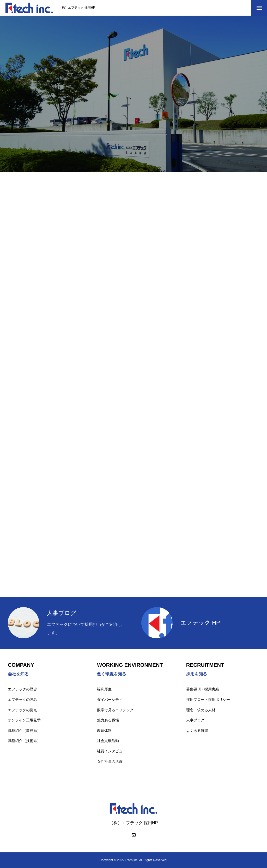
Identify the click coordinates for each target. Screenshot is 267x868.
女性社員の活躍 (110, 762)
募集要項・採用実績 (203, 689)
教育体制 (104, 731)
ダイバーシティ (110, 700)
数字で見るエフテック (115, 710)
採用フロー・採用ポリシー (208, 700)
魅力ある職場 (108, 720)
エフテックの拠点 (22, 710)
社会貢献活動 (108, 741)
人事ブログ (195, 720)
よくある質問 (197, 731)
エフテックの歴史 (22, 689)
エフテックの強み (22, 700)
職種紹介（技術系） (24, 741)
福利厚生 (104, 689)
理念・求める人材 (201, 710)
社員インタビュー (112, 751)
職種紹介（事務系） (24, 731)
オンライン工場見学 (24, 720)
